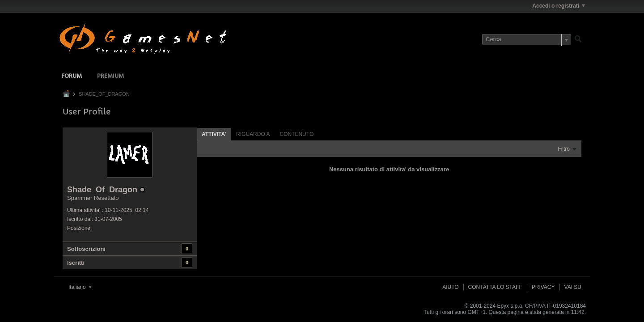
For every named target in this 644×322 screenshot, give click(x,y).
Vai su (573, 287)
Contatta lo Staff (495, 287)
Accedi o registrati (559, 6)
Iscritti (76, 263)
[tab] (214, 134)
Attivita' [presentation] (214, 134)
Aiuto (450, 287)
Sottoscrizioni (86, 249)
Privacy (543, 287)
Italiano (80, 287)
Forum (72, 76)
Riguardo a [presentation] (253, 134)
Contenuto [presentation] (297, 134)
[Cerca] (526, 39)
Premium (110, 76)
